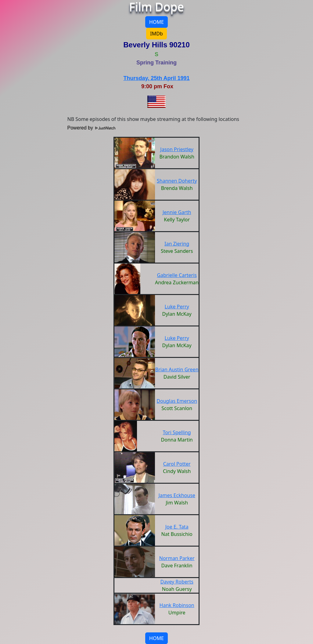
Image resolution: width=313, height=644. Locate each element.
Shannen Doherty (177, 181)
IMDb (156, 34)
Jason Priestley (177, 149)
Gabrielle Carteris (177, 275)
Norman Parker (177, 558)
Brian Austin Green (177, 369)
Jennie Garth (177, 212)
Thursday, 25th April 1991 (156, 78)
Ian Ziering (177, 244)
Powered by (92, 128)
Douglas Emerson (177, 401)
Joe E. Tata (177, 527)
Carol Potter (177, 464)
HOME (156, 22)
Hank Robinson (177, 605)
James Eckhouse (177, 495)
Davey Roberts (177, 582)
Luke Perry (177, 307)
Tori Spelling (177, 432)
